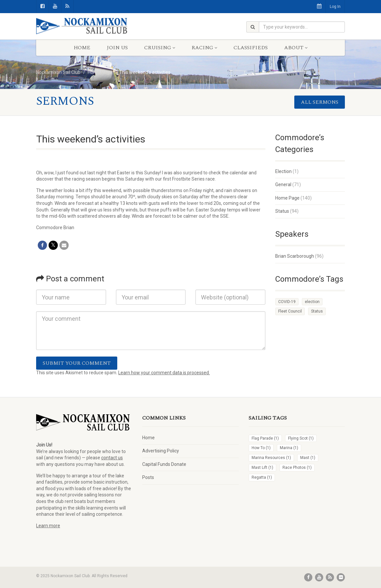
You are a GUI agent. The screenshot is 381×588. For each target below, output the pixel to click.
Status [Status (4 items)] (317, 311)
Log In (335, 7)
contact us (112, 458)
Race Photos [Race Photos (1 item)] (297, 468)
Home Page (287, 198)
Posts (148, 477)
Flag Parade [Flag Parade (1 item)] (265, 438)
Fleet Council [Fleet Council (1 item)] (290, 311)
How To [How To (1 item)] (261, 448)
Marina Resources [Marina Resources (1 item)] (271, 458)
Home (82, 48)
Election (283, 171)
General (283, 185)
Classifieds (251, 48)
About (296, 48)
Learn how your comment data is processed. (164, 373)
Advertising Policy (161, 451)
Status (282, 211)
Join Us (117, 48)
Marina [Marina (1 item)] (289, 448)
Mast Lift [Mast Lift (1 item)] (262, 468)
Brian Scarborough (295, 256)
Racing (204, 48)
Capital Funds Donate (164, 464)
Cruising (160, 48)
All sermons (320, 102)
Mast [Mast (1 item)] (308, 458)
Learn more (48, 526)
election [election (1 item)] (312, 302)
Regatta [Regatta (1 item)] (262, 477)
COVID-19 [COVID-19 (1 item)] (287, 302)
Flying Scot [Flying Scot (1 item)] (301, 438)
